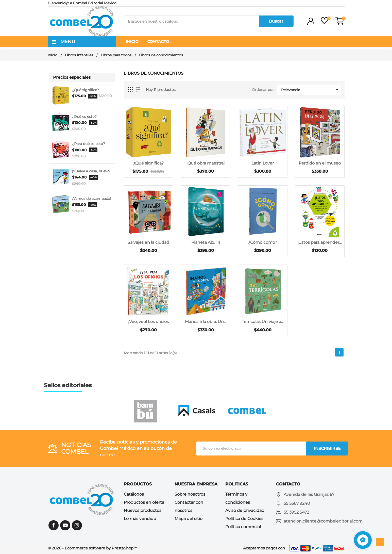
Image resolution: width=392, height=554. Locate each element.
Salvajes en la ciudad (148, 242)
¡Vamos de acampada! (92, 199)
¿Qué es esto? (84, 117)
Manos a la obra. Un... (206, 322)
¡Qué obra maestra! (206, 163)
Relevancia (311, 90)
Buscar (276, 21)
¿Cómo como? (263, 242)
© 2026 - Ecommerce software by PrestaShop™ (92, 548)
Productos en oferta (144, 502)
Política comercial (243, 527)
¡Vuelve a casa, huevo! (91, 171)
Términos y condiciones (238, 498)
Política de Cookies (244, 519)
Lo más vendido (140, 519)
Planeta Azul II (206, 242)
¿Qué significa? (86, 90)
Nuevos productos (143, 510)
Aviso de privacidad (245, 510)
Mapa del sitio (189, 519)
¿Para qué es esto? (89, 144)
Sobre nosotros (190, 494)
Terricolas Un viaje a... (263, 322)
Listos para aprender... (320, 242)
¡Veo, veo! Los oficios (148, 322)
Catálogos (134, 494)
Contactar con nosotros (189, 506)
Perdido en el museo (320, 163)
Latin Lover (263, 163)
